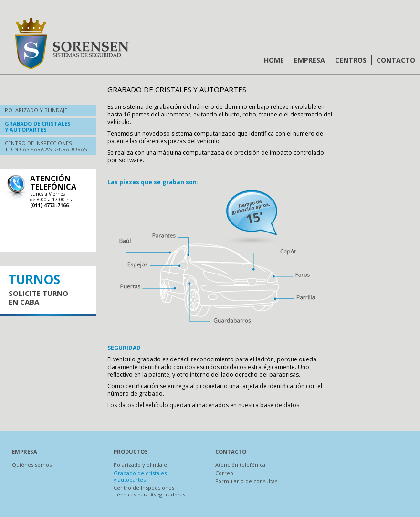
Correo (224, 473)
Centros (351, 60)
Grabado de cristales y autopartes (140, 476)
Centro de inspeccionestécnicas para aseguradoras (46, 146)
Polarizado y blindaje (36, 110)
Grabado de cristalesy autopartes (38, 127)
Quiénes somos (32, 465)
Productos (131, 451)
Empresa (310, 60)
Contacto (396, 60)
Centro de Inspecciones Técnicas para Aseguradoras (149, 491)
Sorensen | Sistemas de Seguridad (72, 43)
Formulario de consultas (246, 481)
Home (274, 60)
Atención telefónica (240, 465)
